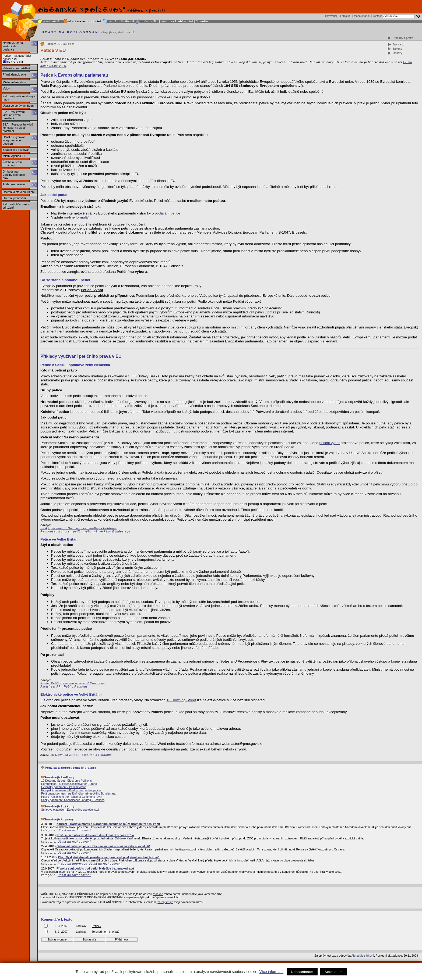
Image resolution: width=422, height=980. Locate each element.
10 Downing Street (181, 700)
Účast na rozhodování (74, 830)
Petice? (97, 926)
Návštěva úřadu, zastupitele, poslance (13, 46)
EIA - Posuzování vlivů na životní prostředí (14, 115)
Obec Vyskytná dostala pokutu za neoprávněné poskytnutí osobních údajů (109, 857)
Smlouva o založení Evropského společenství (70, 810)
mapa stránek (362, 16)
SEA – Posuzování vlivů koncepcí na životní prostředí (18, 128)
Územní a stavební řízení (19, 192)
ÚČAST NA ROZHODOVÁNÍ (71, 32)
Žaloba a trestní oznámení (13, 164)
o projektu (345, 16)
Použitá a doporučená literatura (71, 768)
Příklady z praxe (403, 38)
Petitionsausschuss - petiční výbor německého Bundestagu (85, 531)
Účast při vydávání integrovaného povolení (15, 140)
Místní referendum (14, 82)
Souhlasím (334, 972)
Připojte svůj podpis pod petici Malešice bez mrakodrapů (95, 868)
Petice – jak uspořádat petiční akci (17, 57)
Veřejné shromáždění (16, 68)
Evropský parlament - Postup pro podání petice (71, 790)
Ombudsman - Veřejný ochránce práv (14, 175)
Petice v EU (13, 62)
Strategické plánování (16, 150)
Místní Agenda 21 (14, 156)
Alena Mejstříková (363, 956)
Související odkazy (59, 777)
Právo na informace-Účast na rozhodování (90, 864)
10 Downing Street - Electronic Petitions (81, 755)
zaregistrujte (165, 902)
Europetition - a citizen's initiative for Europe (69, 784)
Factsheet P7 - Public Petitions (64, 686)
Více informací (271, 972)
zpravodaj (331, 16)
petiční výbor (329, 443)
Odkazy (398, 53)
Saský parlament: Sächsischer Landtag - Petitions (78, 528)
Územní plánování (14, 198)
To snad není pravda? (106, 932)
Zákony (397, 49)
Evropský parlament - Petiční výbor (63, 787)
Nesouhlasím (302, 972)
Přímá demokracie (14, 74)
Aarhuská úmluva (14, 184)
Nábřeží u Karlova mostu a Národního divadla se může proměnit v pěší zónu (108, 824)
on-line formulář (77, 217)
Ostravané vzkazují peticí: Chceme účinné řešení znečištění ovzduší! (103, 846)
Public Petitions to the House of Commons (73, 683)
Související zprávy (59, 819)
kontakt (377, 16)
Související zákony (59, 806)
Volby (6, 88)
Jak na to (398, 44)
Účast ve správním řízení (19, 106)
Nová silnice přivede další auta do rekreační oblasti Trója (95, 835)
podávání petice (167, 213)
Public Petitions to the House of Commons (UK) (71, 797)
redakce (158, 894)
